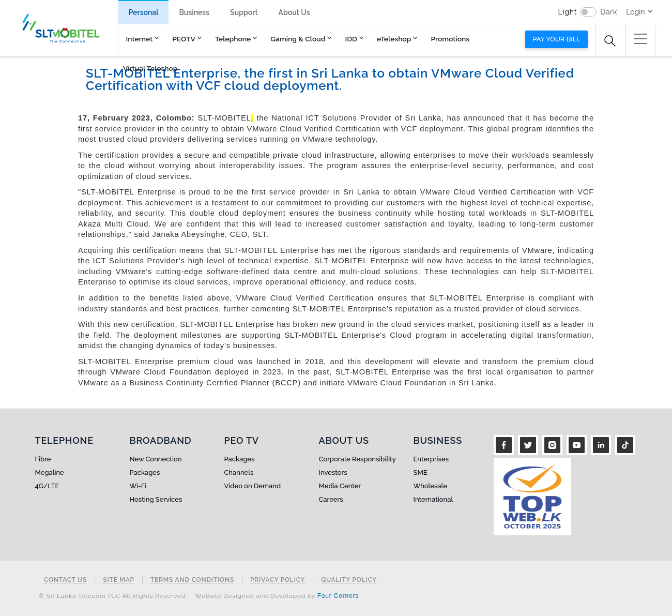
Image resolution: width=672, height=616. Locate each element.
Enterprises (431, 459)
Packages (145, 472)
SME (421, 472)
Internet (140, 39)
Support (244, 12)
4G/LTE (47, 486)
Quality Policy (349, 580)
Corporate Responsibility (357, 459)
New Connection (156, 459)
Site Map (119, 580)
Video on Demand (253, 486)
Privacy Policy (278, 580)
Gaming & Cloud (298, 39)
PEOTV (184, 39)
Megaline (50, 472)
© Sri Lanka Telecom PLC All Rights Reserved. (113, 596)
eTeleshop (394, 39)
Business (194, 12)
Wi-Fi (138, 486)
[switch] (588, 12)
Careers (331, 499)
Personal (144, 12)
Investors (333, 472)
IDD (351, 39)
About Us (294, 12)
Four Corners (338, 596)
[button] (640, 39)
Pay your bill (556, 39)
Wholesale (430, 486)
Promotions (450, 39)
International (433, 499)
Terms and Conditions (192, 580)
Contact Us (65, 580)
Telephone (233, 39)
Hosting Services (156, 499)
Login (635, 12)
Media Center (340, 486)
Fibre (43, 459)
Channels (239, 472)
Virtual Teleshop (150, 68)
